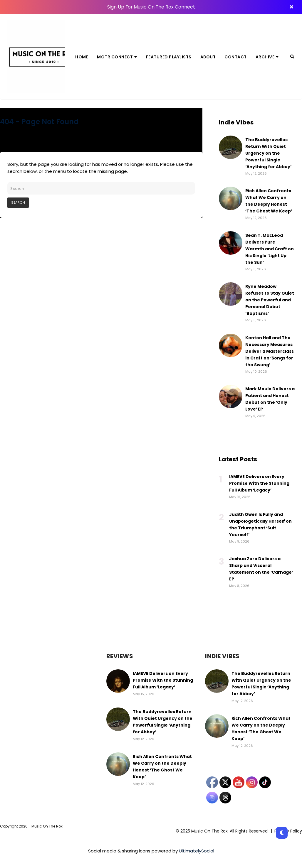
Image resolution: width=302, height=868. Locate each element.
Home (82, 57)
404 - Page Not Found (39, 122)
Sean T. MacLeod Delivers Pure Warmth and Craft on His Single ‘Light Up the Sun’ (270, 249)
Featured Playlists (169, 57)
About (208, 57)
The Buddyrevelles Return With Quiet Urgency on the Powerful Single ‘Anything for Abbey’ (268, 153)
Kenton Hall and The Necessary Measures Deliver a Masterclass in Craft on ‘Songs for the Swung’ (270, 351)
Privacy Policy (288, 831)
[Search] (292, 57)
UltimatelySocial (197, 851)
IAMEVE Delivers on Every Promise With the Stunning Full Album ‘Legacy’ (259, 483)
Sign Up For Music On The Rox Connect (151, 7)
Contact (236, 57)
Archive (267, 57)
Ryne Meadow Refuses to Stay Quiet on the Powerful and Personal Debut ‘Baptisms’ (270, 300)
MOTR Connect (117, 57)
